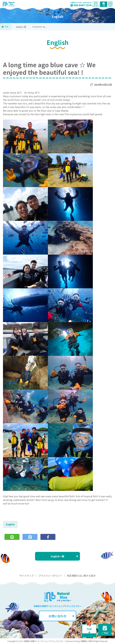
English (10, 524)
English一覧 (21, 27)
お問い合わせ (61, 616)
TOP (5, 27)
